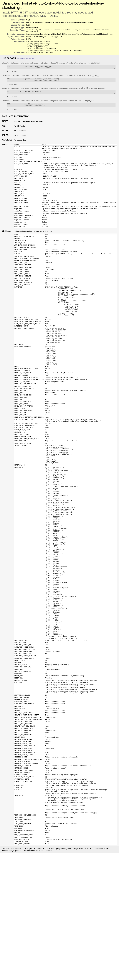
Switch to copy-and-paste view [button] (26, 61)
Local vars (13, 75)
